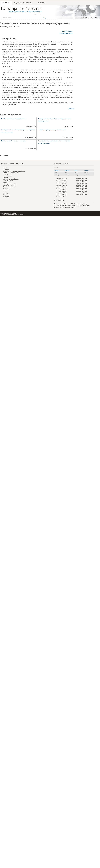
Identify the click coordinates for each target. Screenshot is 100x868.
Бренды (5, 177)
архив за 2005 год (82, 193)
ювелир (40, 143)
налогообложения (64, 141)
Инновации (7, 170)
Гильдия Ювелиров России (11, 173)
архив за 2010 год (82, 185)
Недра (5, 190)
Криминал (6, 193)
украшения (47, 143)
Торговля (6, 182)
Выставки (6, 189)
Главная (6, 3)
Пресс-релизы (7, 176)
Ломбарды (6, 197)
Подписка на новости (23, 3)
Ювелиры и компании (10, 184)
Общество (6, 174)
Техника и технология (10, 185)
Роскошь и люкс (8, 181)
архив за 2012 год (82, 182)
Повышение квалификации (11, 179)
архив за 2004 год (82, 195)
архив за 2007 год (82, 190)
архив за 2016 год (62, 195)
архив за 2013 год (82, 180)
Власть (5, 168)
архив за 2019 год (62, 190)
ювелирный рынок (52, 141)
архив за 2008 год (82, 188)
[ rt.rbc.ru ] (71, 109)
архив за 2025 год (62, 180)
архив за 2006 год (82, 191)
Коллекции (6, 195)
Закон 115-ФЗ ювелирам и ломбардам (14, 171)
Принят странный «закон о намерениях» (14, 141)
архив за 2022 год (62, 185)
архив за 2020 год (62, 188)
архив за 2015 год (62, 196)
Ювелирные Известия (21, 8)
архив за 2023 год (62, 183)
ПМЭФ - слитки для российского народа (14, 119)
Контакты (41, 3)
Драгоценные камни (9, 187)
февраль (67, 170)
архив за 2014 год (82, 179)
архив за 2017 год (62, 193)
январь (56, 170)
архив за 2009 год (82, 187)
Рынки (5, 192)
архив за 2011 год (81, 183)
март (76, 170)
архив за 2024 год (62, 182)
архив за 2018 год (62, 191)
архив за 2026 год (62, 179)
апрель (86, 170)
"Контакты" (22, 214)
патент (43, 141)
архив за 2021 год (62, 187)
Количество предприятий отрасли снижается (52, 130)
